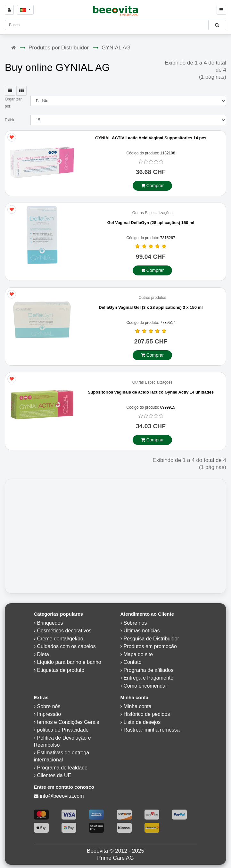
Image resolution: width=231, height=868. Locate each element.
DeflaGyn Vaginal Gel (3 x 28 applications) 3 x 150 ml (151, 307)
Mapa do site (138, 654)
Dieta (43, 654)
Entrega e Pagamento (149, 678)
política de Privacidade (63, 730)
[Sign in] (9, 10)
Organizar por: (13, 103)
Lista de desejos (142, 722)
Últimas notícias (142, 631)
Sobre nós (135, 623)
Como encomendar (145, 686)
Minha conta (138, 706)
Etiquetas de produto (61, 670)
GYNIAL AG (116, 48)
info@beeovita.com (62, 796)
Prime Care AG (115, 858)
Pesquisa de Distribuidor (151, 639)
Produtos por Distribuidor (59, 48)
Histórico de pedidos (147, 714)
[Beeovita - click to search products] (217, 25)
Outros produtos (152, 298)
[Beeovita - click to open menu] (221, 10)
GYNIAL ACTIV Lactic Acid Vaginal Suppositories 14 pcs (151, 138)
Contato (133, 662)
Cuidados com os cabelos (66, 646)
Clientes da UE (54, 775)
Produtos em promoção (150, 646)
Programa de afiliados (149, 670)
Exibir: (10, 120)
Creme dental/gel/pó (60, 639)
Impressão (49, 714)
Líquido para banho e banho (69, 662)
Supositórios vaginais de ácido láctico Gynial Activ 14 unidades (151, 392)
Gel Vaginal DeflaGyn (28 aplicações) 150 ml (151, 223)
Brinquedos (50, 623)
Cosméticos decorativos (64, 631)
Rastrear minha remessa (152, 730)
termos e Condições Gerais (68, 722)
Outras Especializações (152, 213)
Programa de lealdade (62, 768)
